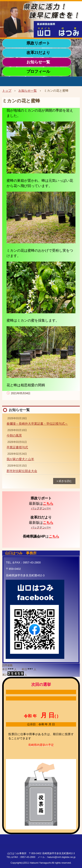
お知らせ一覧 (38, 62)
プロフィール (38, 71)
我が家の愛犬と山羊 (20, 459)
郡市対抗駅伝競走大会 (22, 471)
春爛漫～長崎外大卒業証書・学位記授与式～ (37, 424)
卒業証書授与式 (17, 447)
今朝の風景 (14, 435)
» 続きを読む (64, 481)
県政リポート (38, 43)
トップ (7, 91)
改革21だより (38, 53)
